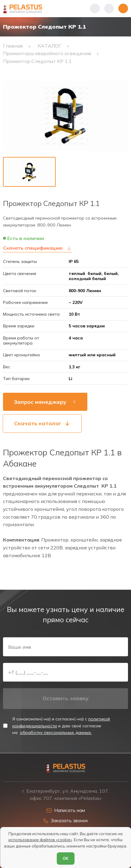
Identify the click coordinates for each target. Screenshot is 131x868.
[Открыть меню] (123, 8)
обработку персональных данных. (56, 732)
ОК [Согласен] (65, 858)
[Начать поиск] (109, 8)
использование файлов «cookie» (40, 840)
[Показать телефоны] (95, 8)
